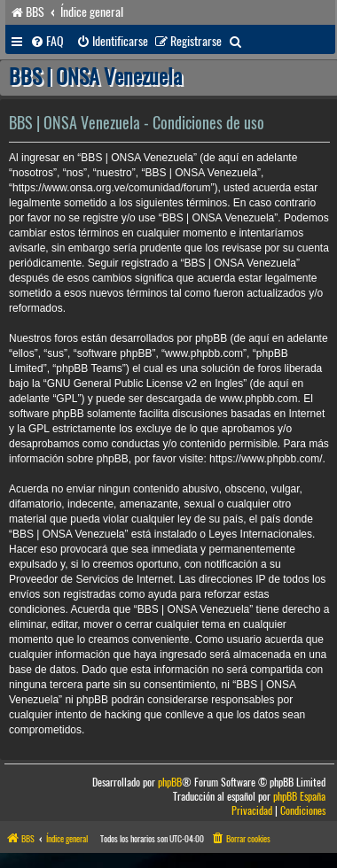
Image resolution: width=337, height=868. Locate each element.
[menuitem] (47, 42)
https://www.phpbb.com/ (266, 459)
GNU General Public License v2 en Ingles (145, 384)
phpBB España (299, 797)
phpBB (170, 783)
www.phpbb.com (258, 399)
